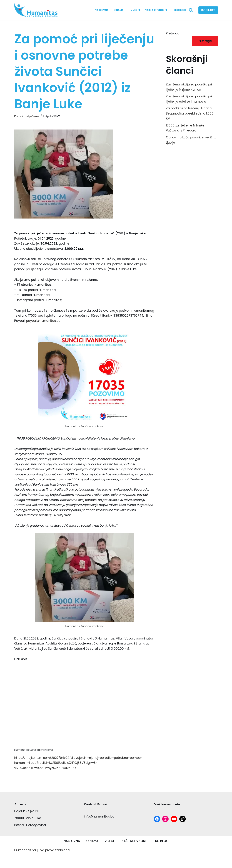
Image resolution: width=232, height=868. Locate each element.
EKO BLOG (180, 10)
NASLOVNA (102, 10)
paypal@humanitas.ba (44, 327)
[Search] (191, 10)
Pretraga (173, 33)
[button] (125, 10)
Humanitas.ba (25, 863)
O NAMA (92, 854)
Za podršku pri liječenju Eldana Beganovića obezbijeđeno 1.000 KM (190, 114)
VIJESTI (135, 10)
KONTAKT (208, 10)
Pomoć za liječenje (27, 116)
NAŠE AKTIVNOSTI (134, 854)
